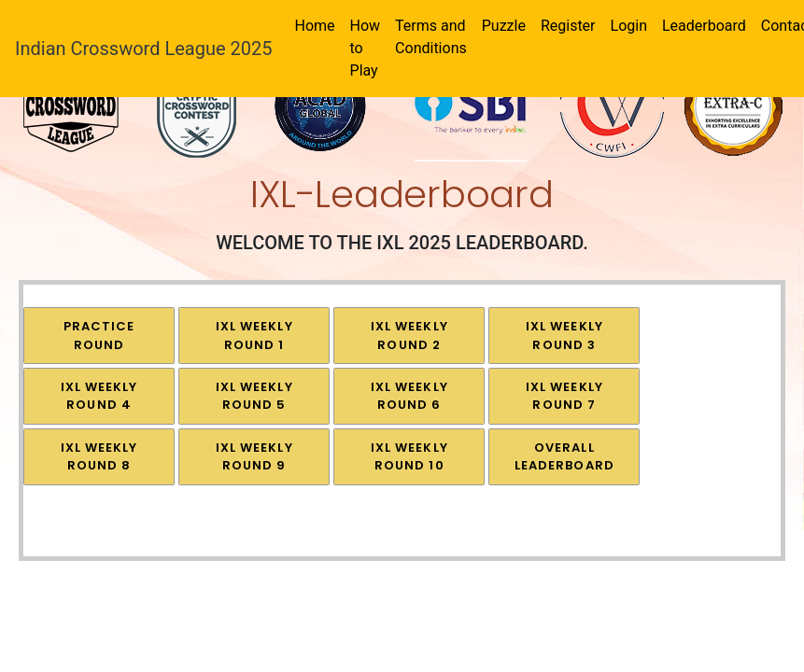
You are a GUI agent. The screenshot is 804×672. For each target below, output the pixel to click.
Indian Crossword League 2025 (143, 49)
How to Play (366, 48)
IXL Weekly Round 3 (564, 336)
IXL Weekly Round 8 (99, 457)
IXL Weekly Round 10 (409, 457)
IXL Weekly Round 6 (409, 396)
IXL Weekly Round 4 (99, 396)
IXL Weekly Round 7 (564, 396)
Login (629, 26)
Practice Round (99, 336)
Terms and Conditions (431, 37)
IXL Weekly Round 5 (254, 396)
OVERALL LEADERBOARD (564, 457)
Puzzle (504, 26)
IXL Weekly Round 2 (409, 336)
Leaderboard (704, 26)
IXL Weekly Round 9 (254, 457)
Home (314, 26)
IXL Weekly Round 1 (254, 336)
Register (568, 26)
